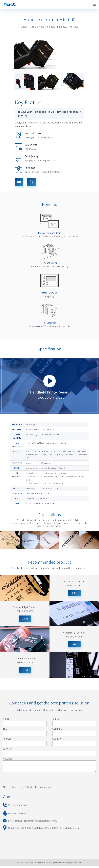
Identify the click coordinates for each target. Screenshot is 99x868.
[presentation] (24, 780)
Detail (25, 618)
